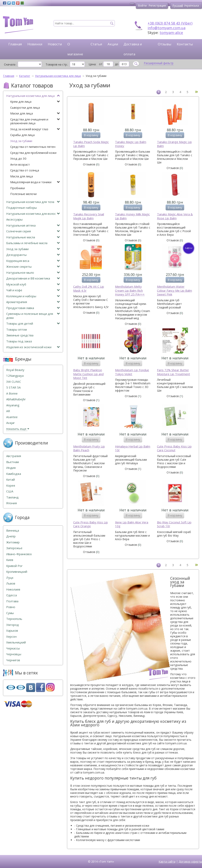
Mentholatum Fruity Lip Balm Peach (89, 448)
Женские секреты (33, 267)
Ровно (11, 607)
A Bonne (12, 393)
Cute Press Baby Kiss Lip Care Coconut (174, 448)
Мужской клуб (33, 284)
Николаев (13, 589)
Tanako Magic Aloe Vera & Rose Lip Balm (175, 216)
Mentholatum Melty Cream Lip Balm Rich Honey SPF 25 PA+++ (130, 290)
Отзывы (165, 44)
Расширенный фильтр (159, 63)
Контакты (185, 44)
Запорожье (14, 548)
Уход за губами (21, 141)
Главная (15, 44)
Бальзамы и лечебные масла (33, 243)
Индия (11, 468)
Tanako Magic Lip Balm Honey (131, 144)
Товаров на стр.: (57, 64)
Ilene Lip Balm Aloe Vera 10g (132, 524)
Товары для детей (33, 324)
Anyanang (13, 405)
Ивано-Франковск (19, 554)
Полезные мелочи (23, 194)
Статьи (96, 44)
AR (8, 411)
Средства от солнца (25, 170)
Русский (178, 5)
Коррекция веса (33, 261)
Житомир (13, 542)
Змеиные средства (20, 335)
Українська (191, 5)
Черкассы (13, 648)
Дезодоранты (33, 255)
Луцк (10, 578)
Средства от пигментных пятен (33, 147)
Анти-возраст (20, 165)
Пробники (17, 188)
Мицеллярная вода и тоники (35, 182)
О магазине (75, 49)
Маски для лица (35, 113)
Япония (11, 503)
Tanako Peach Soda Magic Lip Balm (91, 144)
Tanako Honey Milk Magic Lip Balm (132, 216)
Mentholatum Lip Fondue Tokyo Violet (132, 372)
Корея (11, 486)
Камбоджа (14, 474)
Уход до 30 (18, 159)
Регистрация (157, 5)
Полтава (12, 601)
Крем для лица (35, 102)
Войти (142, 5)
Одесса (11, 595)
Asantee (12, 417)
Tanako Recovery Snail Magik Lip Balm (89, 216)
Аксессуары (14, 219)
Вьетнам (12, 462)
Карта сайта (167, 862)
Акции (113, 44)
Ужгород (12, 625)
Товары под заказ (19, 341)
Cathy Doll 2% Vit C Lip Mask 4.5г (89, 289)
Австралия (14, 456)
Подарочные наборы (21, 208)
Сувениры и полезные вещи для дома (33, 316)
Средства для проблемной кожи (33, 153)
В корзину (91, 135)
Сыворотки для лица (25, 108)
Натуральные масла (33, 237)
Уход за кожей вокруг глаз (35, 129)
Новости (55, 44)
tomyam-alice (171, 33)
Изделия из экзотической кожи (33, 347)
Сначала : (10, 64)
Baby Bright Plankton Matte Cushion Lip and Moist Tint (88, 374)
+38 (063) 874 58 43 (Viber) (170, 23)
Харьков (12, 631)
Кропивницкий (17, 572)
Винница (13, 530)
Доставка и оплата (133, 49)
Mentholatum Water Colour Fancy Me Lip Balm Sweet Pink (174, 290)
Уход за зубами (33, 249)
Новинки (35, 44)
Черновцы (14, 654)
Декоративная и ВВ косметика (33, 278)
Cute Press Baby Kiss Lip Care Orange (90, 524)
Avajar (10, 423)
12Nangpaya (15, 376)
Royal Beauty (15, 370)
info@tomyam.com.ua (166, 28)
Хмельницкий (16, 642)
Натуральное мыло (33, 273)
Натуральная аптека (33, 225)
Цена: (92, 64)
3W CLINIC (14, 382)
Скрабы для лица (22, 135)
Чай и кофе (33, 290)
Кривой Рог (14, 566)
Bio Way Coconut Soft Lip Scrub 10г (174, 524)
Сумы (10, 613)
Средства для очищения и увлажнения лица (35, 121)
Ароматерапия (33, 302)
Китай (10, 480)
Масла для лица (21, 176)
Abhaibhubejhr (16, 399)
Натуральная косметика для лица (33, 96)
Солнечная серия (33, 231)
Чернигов (13, 660)
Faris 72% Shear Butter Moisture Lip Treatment (173, 372)
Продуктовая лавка (33, 308)
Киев (10, 560)
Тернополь (14, 619)
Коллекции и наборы (33, 296)
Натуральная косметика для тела (33, 202)
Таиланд (12, 497)
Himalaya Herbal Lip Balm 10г (133, 448)
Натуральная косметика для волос (33, 214)
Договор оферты (190, 862)
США (10, 491)
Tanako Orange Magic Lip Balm (174, 144)
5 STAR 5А (13, 387)
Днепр (11, 536)
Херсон (11, 637)
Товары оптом (16, 330)
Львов (11, 583)
